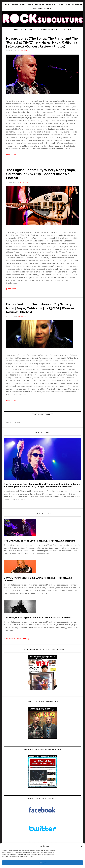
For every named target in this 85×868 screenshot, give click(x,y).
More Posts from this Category (17, 642)
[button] (82, 846)
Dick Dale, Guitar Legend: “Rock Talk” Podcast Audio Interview (38, 621)
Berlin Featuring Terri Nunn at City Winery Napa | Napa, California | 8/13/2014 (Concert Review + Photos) (42, 312)
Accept (43, 863)
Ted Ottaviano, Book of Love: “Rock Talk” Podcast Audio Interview (40, 545)
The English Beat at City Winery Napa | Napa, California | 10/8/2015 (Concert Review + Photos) (42, 178)
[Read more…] (12, 158)
